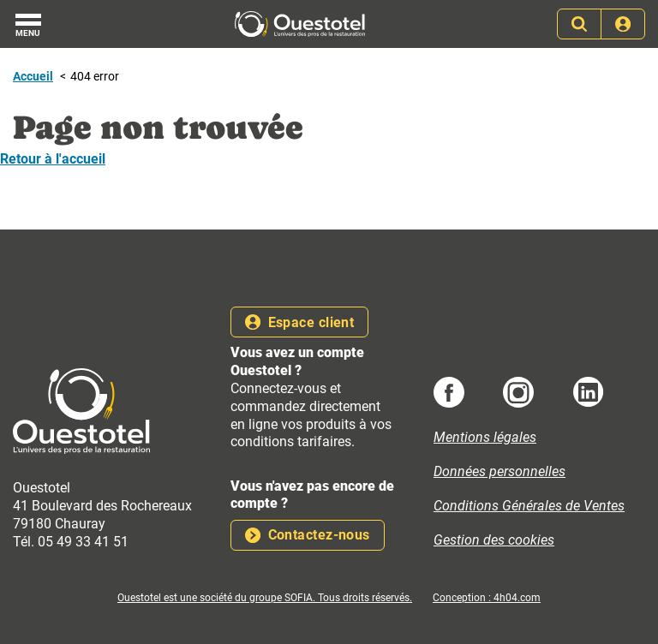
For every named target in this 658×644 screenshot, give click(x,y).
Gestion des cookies (494, 540)
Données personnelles (499, 471)
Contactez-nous (308, 535)
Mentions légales (485, 437)
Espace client (299, 322)
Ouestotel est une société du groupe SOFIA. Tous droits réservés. (265, 598)
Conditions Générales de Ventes (529, 506)
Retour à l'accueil (53, 159)
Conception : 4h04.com (487, 598)
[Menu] (28, 24)
